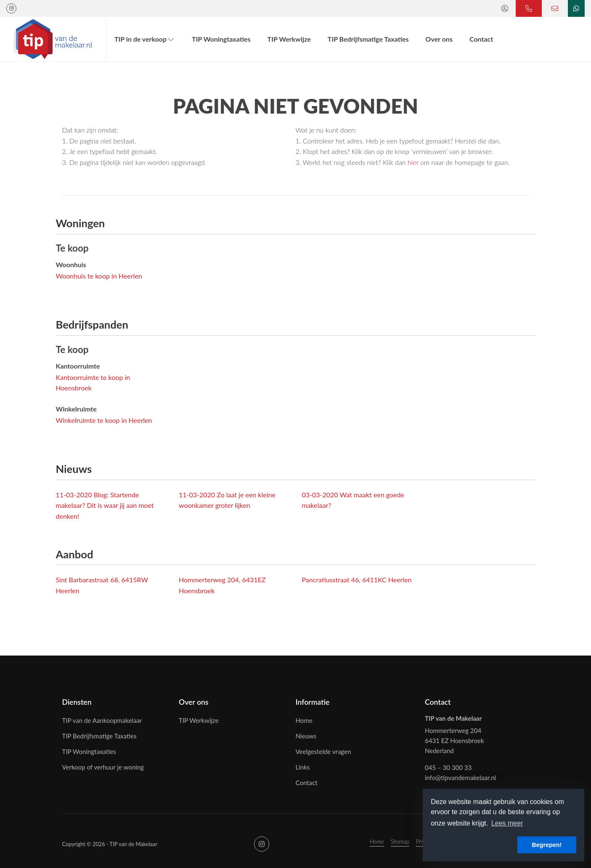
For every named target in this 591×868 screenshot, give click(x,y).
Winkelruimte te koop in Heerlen (104, 420)
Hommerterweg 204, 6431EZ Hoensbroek (222, 585)
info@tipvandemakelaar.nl (460, 778)
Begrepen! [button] (547, 845)
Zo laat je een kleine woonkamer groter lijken (227, 500)
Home (377, 841)
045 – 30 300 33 (448, 767)
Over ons (439, 39)
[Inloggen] (505, 8)
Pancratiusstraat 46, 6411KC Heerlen (357, 580)
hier (413, 162)
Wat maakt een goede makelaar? (353, 500)
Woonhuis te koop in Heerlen (99, 276)
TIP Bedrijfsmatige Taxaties (368, 39)
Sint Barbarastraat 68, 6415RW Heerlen (102, 585)
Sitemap (400, 841)
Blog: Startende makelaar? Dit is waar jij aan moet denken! (105, 505)
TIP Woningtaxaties (221, 39)
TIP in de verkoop (145, 39)
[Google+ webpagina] (11, 8)
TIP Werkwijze (289, 39)
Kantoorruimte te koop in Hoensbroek (93, 383)
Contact (481, 39)
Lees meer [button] (507, 823)
